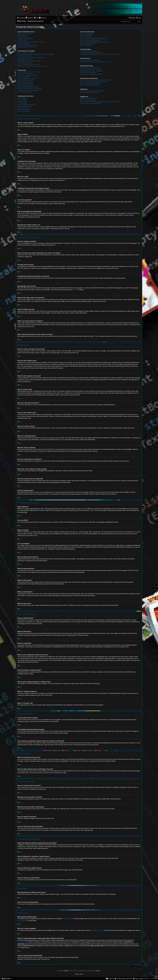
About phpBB (21, 921)
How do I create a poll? (24, 77)
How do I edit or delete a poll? (25, 80)
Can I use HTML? (22, 99)
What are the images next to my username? (29, 61)
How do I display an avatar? (25, 63)
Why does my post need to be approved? (28, 90)
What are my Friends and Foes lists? (90, 60)
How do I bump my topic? (24, 92)
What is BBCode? (22, 98)
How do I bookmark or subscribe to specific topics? (94, 82)
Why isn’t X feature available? (88, 100)
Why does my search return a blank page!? (92, 71)
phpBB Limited (66, 919)
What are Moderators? (86, 35)
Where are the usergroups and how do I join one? (93, 38)
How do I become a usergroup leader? (90, 40)
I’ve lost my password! (23, 43)
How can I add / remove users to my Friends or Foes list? (96, 62)
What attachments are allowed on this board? (92, 91)
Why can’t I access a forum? (25, 82)
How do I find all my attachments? (89, 93)
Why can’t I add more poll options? (27, 79)
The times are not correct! (24, 56)
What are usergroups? (86, 37)
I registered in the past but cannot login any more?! (31, 42)
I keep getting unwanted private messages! (92, 53)
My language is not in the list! (25, 59)
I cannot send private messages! (89, 51)
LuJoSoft (97, 971)
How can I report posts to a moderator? (28, 87)
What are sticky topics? (24, 108)
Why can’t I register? (23, 37)
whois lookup (21, 942)
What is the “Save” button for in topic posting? (30, 89)
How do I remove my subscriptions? (90, 85)
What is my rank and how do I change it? (28, 64)
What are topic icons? (23, 111)
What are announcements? (25, 106)
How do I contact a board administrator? (91, 103)
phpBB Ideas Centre (96, 930)
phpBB (75, 290)
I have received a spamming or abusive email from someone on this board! (100, 54)
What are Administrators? (87, 33)
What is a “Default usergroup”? (88, 43)
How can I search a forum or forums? (90, 68)
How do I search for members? (88, 73)
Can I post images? (23, 103)
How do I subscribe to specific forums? (91, 83)
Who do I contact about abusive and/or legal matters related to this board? (100, 102)
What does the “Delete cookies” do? (27, 47)
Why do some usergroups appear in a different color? (94, 42)
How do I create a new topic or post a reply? (29, 72)
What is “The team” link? (87, 45)
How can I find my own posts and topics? (91, 74)
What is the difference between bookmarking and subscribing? (97, 80)
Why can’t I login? (22, 40)
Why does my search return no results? (91, 69)
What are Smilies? (22, 101)
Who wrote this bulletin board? (88, 98)
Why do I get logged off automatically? (28, 45)
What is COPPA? (22, 35)
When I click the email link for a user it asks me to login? (32, 66)
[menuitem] (29, 18)
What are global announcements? (26, 104)
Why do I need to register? (25, 33)
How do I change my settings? (26, 53)
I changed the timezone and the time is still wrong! (31, 58)
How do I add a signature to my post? (27, 75)
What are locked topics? (24, 110)
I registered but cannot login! (25, 38)
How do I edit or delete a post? (26, 74)
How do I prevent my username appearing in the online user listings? (36, 54)
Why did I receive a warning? (25, 85)
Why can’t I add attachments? (25, 84)
